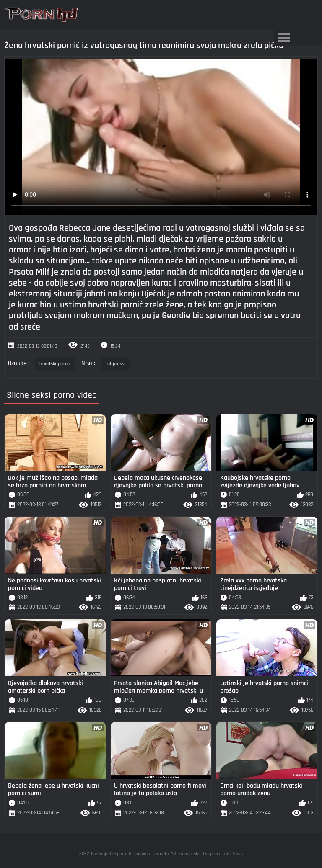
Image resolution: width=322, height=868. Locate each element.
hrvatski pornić (55, 364)
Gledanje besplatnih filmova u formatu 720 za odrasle (145, 854)
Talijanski (115, 364)
